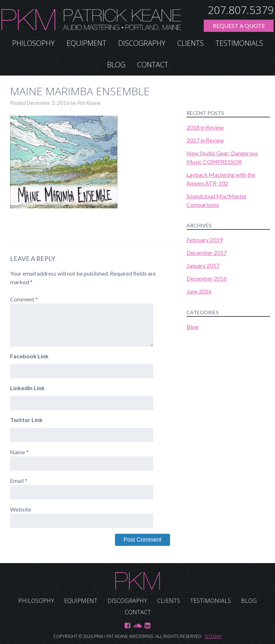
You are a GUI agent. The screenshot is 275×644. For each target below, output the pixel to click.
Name (19, 452)
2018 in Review (205, 127)
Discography (142, 43)
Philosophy (33, 43)
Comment (24, 299)
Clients (190, 43)
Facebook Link (29, 356)
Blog (116, 65)
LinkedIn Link (27, 388)
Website (21, 509)
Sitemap (213, 636)
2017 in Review (205, 140)
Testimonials (239, 43)
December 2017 (207, 253)
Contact (153, 65)
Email (19, 481)
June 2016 (199, 291)
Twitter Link (26, 420)
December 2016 (207, 278)
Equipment (86, 43)
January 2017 (203, 265)
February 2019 (205, 240)
